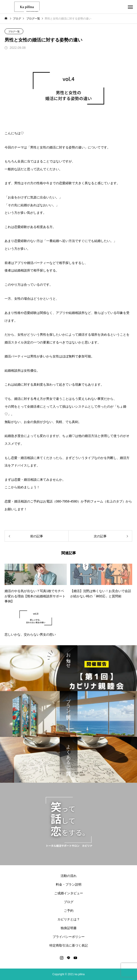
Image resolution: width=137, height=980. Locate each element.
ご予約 (69, 911)
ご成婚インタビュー (69, 893)
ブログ (69, 902)
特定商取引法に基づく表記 (69, 945)
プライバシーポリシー (69, 937)
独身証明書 (69, 928)
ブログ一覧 (14, 32)
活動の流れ (69, 876)
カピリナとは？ (69, 919)
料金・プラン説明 (69, 884)
